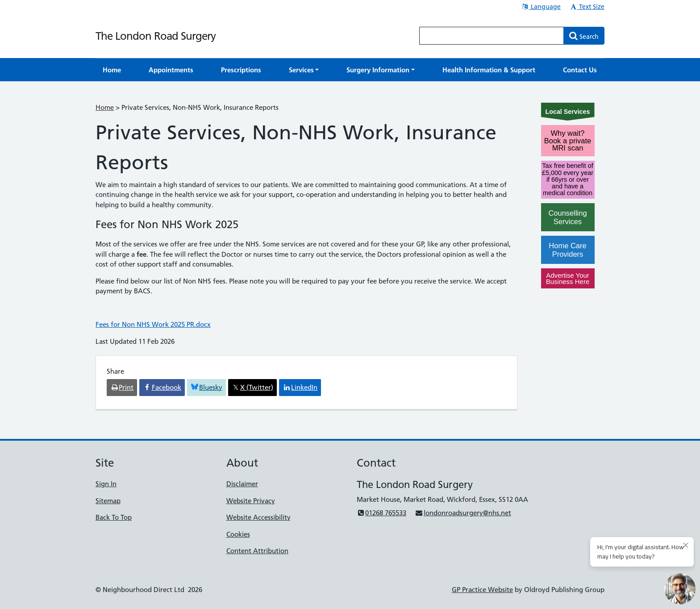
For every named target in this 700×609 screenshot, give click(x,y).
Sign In (106, 484)
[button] (304, 70)
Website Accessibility (258, 517)
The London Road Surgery (156, 36)
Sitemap (108, 501)
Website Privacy (251, 501)
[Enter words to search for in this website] (492, 36)
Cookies (238, 534)
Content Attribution (257, 551)
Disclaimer (242, 484)
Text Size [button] (587, 7)
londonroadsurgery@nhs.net (463, 513)
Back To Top (114, 517)
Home (105, 107)
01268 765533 (381, 513)
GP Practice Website (482, 590)
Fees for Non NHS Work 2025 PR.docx (153, 324)
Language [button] (541, 7)
